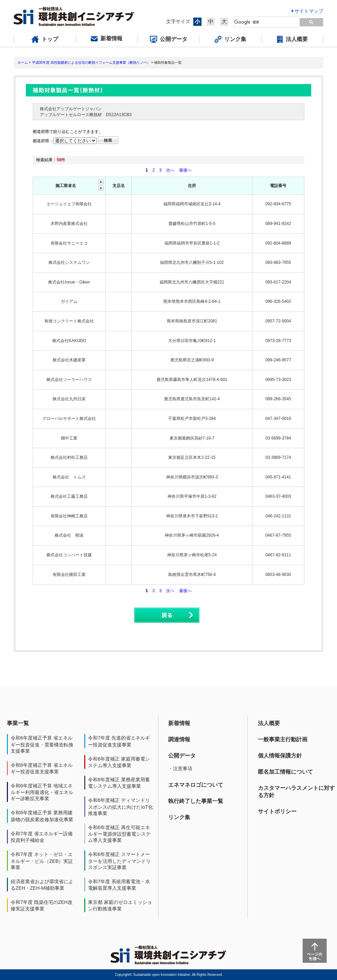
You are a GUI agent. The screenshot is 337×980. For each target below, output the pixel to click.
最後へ (185, 170)
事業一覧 (18, 723)
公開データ (182, 756)
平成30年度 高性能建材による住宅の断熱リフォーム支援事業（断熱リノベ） (91, 63)
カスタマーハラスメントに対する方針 (296, 792)
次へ (170, 170)
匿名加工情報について (285, 772)
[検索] (263, 22)
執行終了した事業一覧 (196, 801)
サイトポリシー (277, 811)
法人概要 (269, 723)
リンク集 (179, 817)
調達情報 (179, 739)
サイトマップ (309, 11)
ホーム (23, 63)
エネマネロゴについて (196, 785)
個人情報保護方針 (280, 756)
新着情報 (179, 723)
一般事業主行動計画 (283, 739)
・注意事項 (180, 768)
